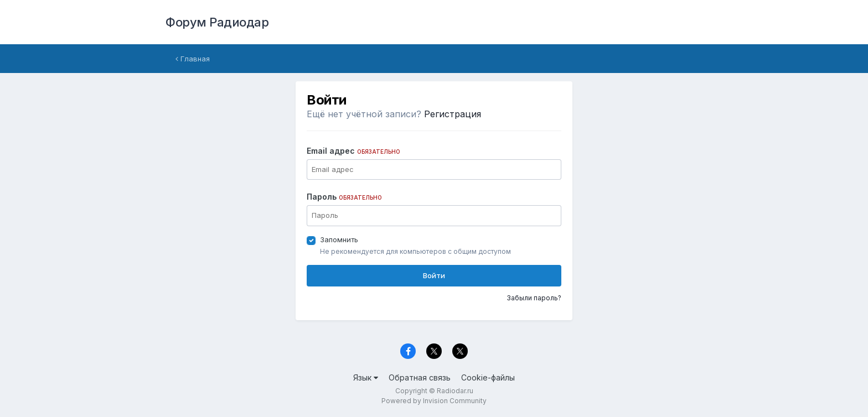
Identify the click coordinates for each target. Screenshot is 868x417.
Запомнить (339, 239)
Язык (366, 377)
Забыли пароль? (534, 298)
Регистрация (453, 114)
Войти (434, 275)
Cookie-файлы (488, 377)
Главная (193, 59)
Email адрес (353, 151)
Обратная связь (420, 377)
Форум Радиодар (217, 22)
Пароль (344, 197)
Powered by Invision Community (434, 401)
